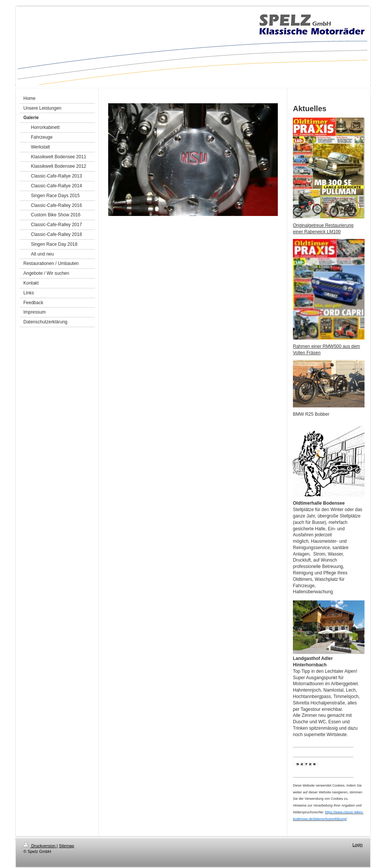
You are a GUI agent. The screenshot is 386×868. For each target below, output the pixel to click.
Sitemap (66, 846)
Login (358, 845)
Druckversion (40, 846)
